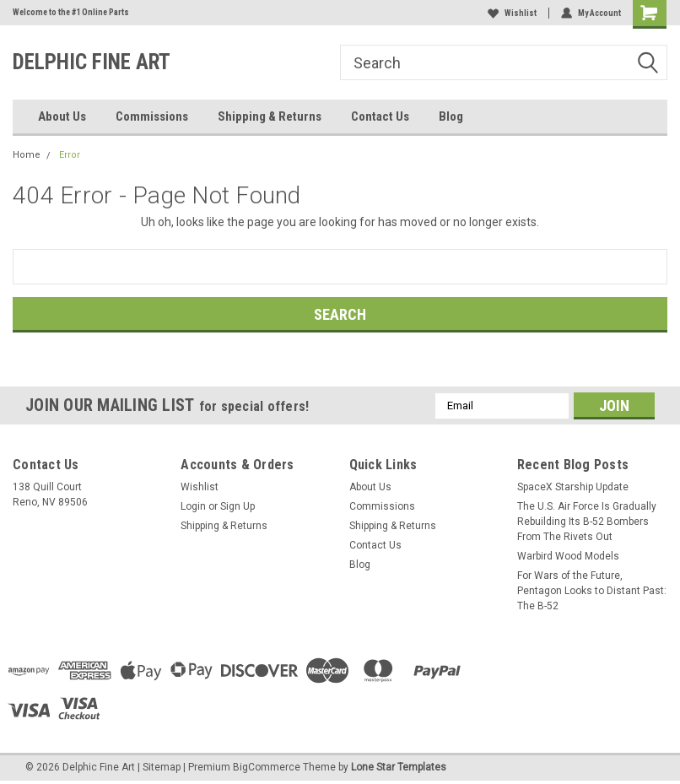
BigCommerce (267, 767)
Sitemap (162, 767)
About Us (62, 116)
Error (70, 155)
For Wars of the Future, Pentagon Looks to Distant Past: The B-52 (592, 591)
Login (193, 506)
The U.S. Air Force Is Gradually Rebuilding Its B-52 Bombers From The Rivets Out (587, 522)
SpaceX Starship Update (573, 487)
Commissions (152, 116)
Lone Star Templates (399, 767)
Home (27, 155)
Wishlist (512, 13)
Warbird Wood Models (568, 556)
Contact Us (380, 116)
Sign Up (237, 506)
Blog (451, 116)
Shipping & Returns (270, 116)
